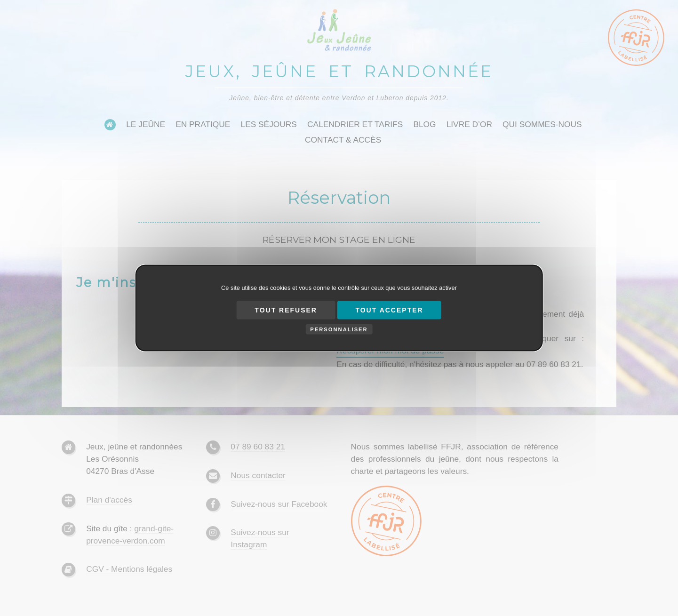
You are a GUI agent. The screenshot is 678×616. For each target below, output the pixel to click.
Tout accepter (389, 310)
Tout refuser (286, 310)
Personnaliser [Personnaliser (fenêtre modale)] (339, 329)
